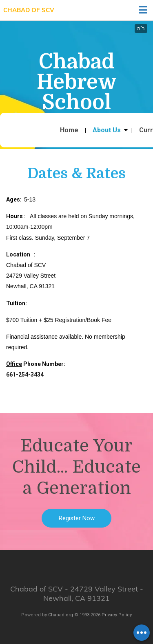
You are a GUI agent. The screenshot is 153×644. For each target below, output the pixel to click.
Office (14, 364)
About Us (107, 130)
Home (69, 130)
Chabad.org (61, 615)
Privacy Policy (117, 615)
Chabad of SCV (29, 10)
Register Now (77, 518)
